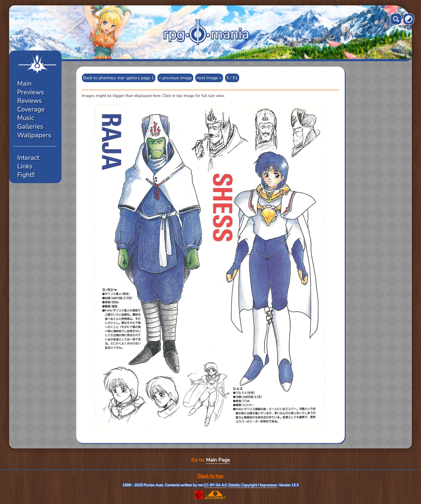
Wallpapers (34, 135)
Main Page (218, 460)
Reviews (30, 101)
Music (26, 118)
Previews (31, 92)
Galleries (30, 126)
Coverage (31, 109)
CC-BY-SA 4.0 (215, 485)
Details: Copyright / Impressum (253, 485)
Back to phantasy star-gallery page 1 (119, 78)
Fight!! (26, 175)
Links (25, 166)
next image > (209, 78)
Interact (28, 158)
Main (24, 84)
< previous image (175, 78)
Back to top (210, 476)
